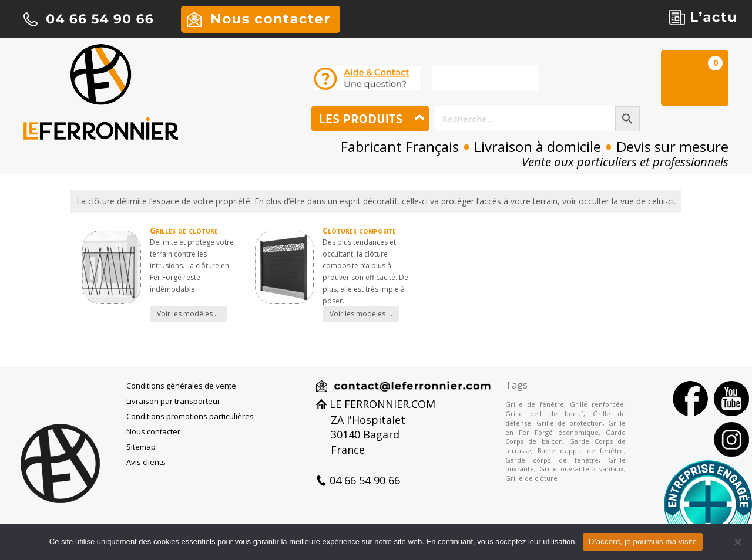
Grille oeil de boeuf (544, 414)
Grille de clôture (531, 478)
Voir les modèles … (188, 314)
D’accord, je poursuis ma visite (643, 542)
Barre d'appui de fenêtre (581, 451)
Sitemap (141, 447)
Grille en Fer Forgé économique (565, 428)
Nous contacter (153, 431)
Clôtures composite (359, 230)
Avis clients (146, 462)
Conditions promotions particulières (190, 416)
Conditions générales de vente (181, 386)
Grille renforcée (597, 404)
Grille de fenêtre (535, 404)
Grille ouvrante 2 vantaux (582, 469)
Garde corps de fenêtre (552, 460)
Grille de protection (570, 423)
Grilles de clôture (184, 230)
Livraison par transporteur (173, 401)
